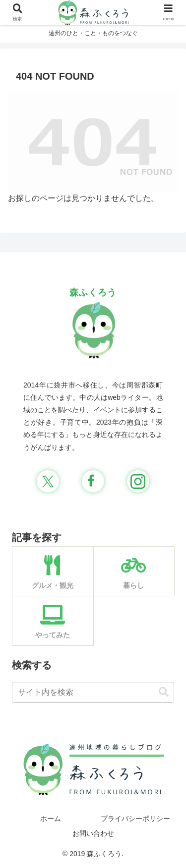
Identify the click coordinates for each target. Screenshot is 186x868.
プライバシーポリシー (135, 819)
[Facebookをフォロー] (93, 481)
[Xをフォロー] (48, 481)
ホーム (51, 819)
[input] (93, 692)
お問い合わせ (93, 833)
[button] (164, 692)
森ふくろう (93, 292)
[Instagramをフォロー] (138, 481)
